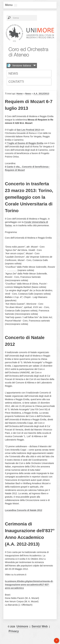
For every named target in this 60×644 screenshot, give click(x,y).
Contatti (16, 82)
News (13, 73)
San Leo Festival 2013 (28, 130)
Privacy (14, 631)
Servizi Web (40, 626)
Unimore (22, 626)
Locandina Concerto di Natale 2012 (24, 510)
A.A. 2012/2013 (41, 94)
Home (20, 94)
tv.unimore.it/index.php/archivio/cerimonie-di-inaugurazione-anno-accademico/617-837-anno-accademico (29, 585)
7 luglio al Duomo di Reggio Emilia (25, 143)
